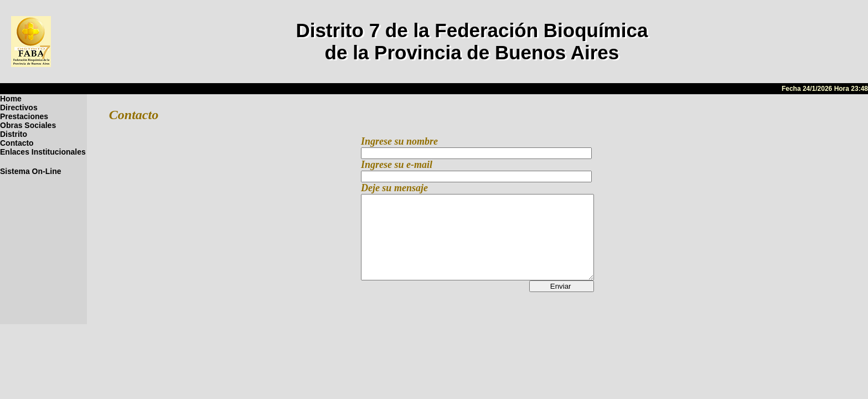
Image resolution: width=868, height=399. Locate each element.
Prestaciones (24, 116)
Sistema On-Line (30, 171)
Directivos (19, 108)
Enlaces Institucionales (43, 152)
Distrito (14, 134)
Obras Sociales (28, 125)
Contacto (17, 143)
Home (11, 99)
